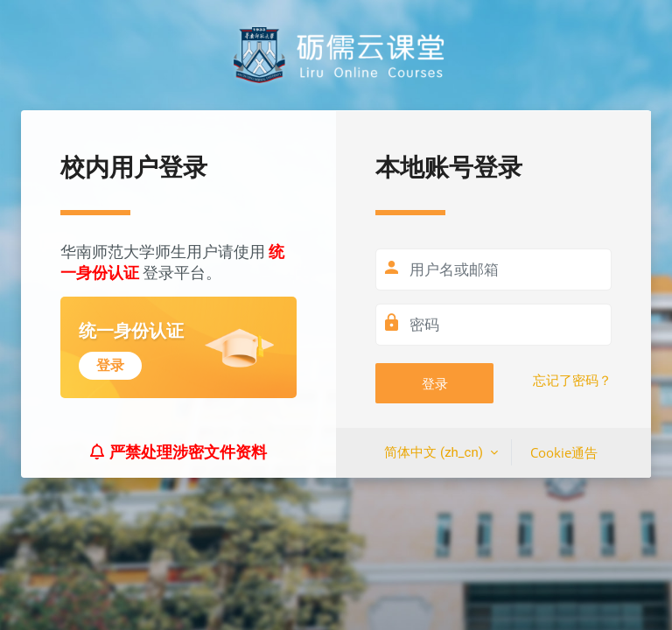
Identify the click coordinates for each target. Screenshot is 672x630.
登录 (435, 383)
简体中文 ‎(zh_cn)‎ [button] (435, 452)
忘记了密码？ (572, 381)
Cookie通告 (564, 452)
